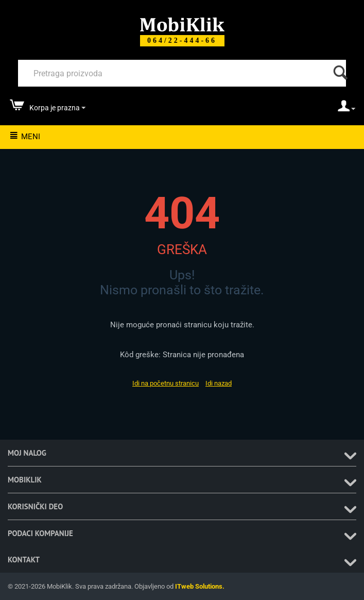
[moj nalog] (346, 109)
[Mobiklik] (182, 23)
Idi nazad (219, 383)
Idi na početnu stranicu (166, 383)
